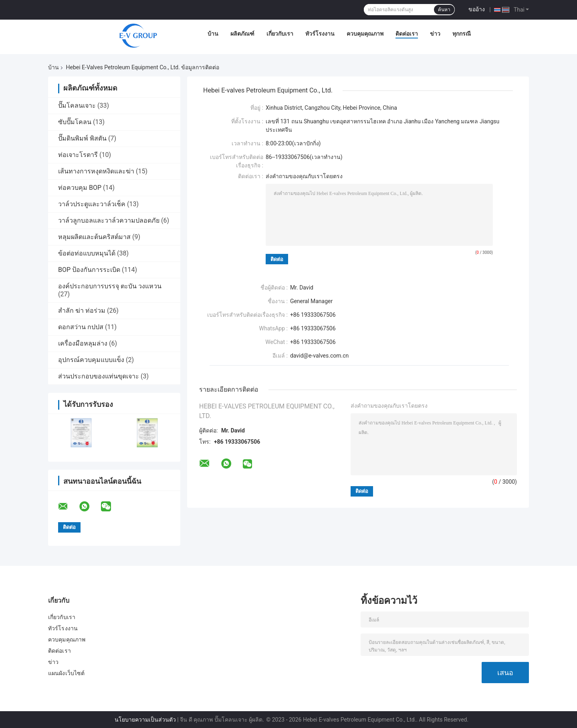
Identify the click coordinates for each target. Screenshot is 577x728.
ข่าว (435, 34)
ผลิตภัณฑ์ (242, 34)
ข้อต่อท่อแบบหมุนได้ (87, 253)
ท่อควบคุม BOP (80, 188)
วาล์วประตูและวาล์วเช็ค (92, 204)
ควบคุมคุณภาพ (365, 34)
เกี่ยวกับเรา (280, 34)
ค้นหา (444, 10)
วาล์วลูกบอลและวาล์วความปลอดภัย (109, 220)
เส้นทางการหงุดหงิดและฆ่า (96, 171)
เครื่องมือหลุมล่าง (83, 343)
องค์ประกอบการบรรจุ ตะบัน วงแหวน (110, 286)
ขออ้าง (477, 9)
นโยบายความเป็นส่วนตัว (145, 720)
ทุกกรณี (462, 34)
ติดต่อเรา (407, 34)
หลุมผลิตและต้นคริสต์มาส (94, 237)
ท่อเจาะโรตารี (78, 155)
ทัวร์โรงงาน (320, 34)
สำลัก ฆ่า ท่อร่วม (82, 311)
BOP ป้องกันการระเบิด (89, 270)
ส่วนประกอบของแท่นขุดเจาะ (99, 376)
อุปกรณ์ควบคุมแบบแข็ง (91, 360)
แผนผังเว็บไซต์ (66, 673)
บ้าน (213, 34)
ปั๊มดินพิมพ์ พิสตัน (82, 138)
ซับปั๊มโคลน (75, 122)
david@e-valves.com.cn (319, 356)
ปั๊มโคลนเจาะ (77, 106)
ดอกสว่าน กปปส (81, 327)
